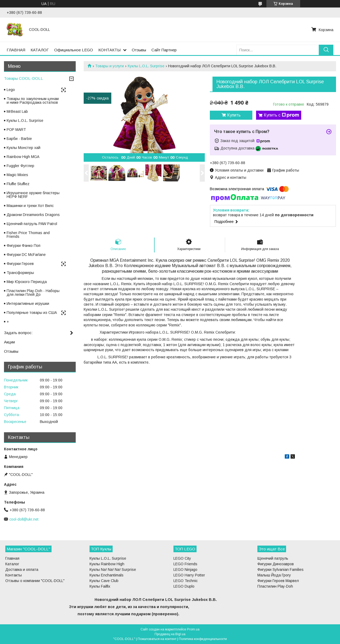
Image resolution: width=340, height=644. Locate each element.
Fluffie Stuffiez (18, 184)
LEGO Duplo (184, 586)
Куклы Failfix (100, 586)
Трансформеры (20, 273)
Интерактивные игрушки (28, 304)
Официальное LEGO (74, 50)
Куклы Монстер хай (24, 148)
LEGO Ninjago (185, 570)
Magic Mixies (17, 175)
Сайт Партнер (164, 50)
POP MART (16, 130)
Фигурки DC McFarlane (26, 255)
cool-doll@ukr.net (24, 519)
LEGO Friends (185, 564)
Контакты (14, 575)
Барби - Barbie (19, 139)
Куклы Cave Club (104, 581)
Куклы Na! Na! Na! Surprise (113, 570)
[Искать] (326, 50)
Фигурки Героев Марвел (278, 581)
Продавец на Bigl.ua (170, 634)
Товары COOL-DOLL (24, 78)
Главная (12, 558)
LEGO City (182, 558)
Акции (9, 342)
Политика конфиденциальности (203, 639)
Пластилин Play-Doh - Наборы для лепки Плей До (33, 293)
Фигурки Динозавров (276, 564)
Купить (234, 115)
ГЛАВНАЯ (16, 50)
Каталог (12, 564)
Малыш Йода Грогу (274, 575)
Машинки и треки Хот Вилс (30, 206)
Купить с (281, 115)
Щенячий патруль (273, 558)
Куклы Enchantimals (107, 575)
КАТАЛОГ (40, 50)
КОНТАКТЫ (109, 50)
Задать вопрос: (18, 333)
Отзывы (139, 50)
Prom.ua (193, 629)
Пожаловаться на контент (157, 639)
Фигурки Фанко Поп (24, 246)
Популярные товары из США (32, 313)
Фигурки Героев (20, 264)
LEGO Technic (186, 581)
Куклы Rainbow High (107, 564)
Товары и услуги (109, 66)
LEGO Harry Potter (189, 575)
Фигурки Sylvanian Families (280, 570)
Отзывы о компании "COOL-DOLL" (35, 581)
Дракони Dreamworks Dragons (33, 215)
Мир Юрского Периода (27, 282)
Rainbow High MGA (23, 157)
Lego (11, 90)
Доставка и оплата (22, 570)
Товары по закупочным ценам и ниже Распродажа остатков (33, 101)
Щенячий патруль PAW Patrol (32, 224)
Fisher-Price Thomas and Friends (28, 235)
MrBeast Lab (17, 111)
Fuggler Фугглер (20, 166)
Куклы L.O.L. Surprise (146, 66)
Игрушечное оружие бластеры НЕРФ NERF (33, 195)
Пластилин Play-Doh (275, 586)
